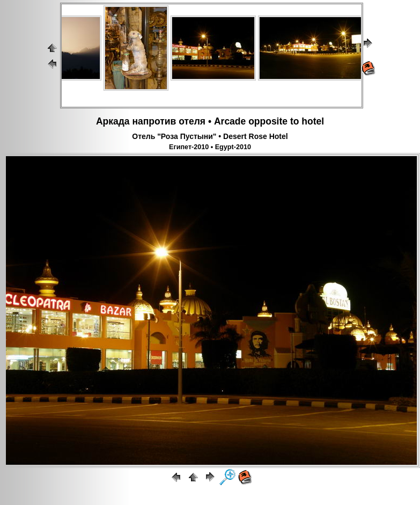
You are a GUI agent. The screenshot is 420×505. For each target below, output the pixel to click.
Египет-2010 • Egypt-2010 (210, 147)
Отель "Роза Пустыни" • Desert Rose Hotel (210, 136)
